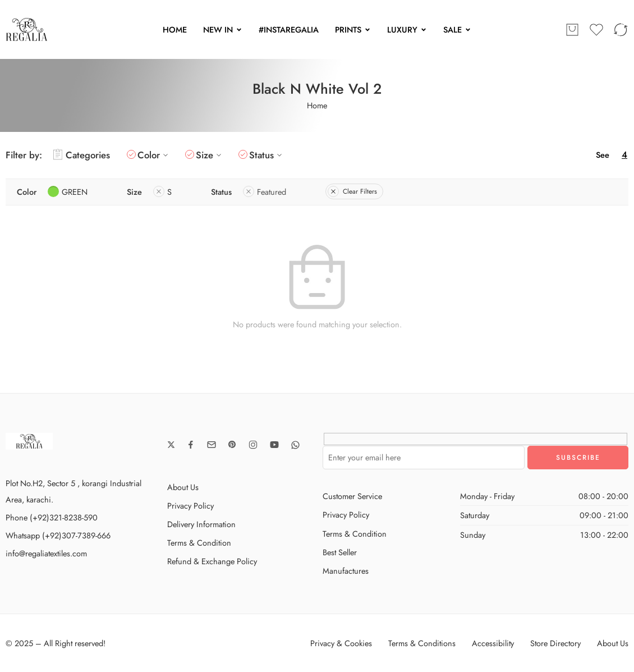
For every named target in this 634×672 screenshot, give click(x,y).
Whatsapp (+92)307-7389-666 (58, 535)
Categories (82, 155)
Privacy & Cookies (341, 643)
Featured (265, 192)
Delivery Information (201, 524)
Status (267, 155)
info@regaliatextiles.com (46, 553)
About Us (183, 487)
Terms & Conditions (422, 643)
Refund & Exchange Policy (212, 561)
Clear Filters (352, 191)
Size (210, 155)
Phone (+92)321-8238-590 (52, 517)
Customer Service (352, 496)
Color (154, 155)
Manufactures (346, 571)
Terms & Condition (199, 543)
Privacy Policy (190, 506)
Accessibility (493, 643)
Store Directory (555, 643)
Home (317, 105)
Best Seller (340, 552)
